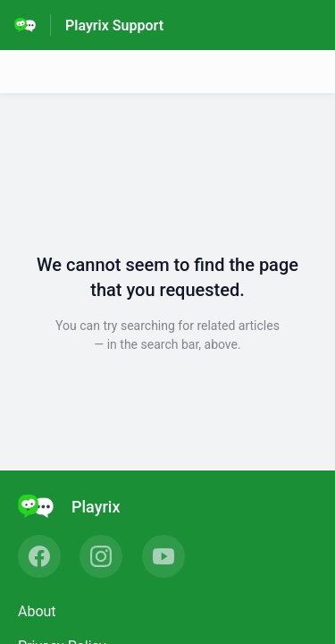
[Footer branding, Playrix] (78, 506)
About (37, 611)
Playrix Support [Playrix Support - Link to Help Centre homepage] (114, 25)
